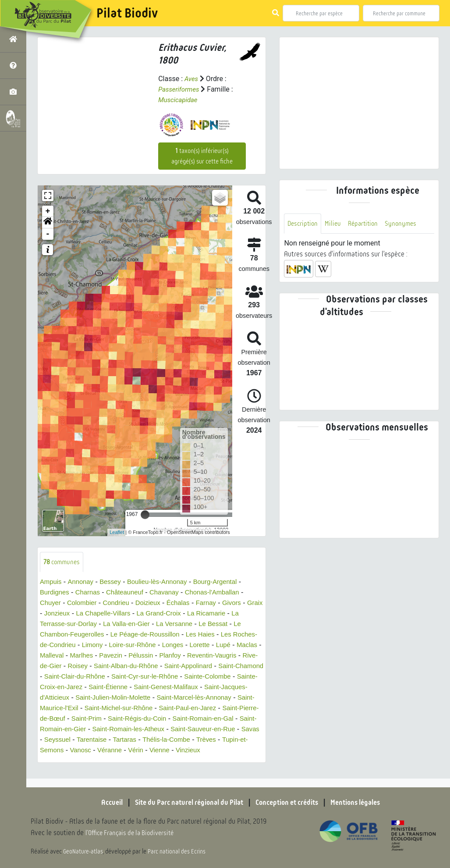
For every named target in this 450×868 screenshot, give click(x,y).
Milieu (335, 224)
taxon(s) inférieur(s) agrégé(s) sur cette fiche (202, 156)
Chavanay (173, 593)
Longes (208, 646)
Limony (122, 646)
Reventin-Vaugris (67, 667)
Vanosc (51, 761)
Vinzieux (165, 761)
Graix (48, 614)
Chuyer (51, 603)
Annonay (83, 582)
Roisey (156, 667)
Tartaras (91, 751)
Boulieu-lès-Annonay (165, 582)
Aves (192, 79)
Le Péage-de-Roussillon (163, 635)
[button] (48, 223)
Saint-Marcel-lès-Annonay (110, 709)
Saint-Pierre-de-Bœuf (181, 719)
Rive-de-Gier (119, 667)
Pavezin (166, 656)
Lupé (48, 656)
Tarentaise (56, 751)
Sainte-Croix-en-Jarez (177, 688)
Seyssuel (240, 740)
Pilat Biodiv (127, 13)
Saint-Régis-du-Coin (71, 730)
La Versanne (194, 624)
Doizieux (155, 603)
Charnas (91, 593)
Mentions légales (365, 802)
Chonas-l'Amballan (224, 593)
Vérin (110, 761)
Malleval (103, 656)
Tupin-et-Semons (221, 751)
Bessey (114, 582)
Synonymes (406, 224)
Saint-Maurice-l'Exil (186, 709)
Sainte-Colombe (112, 688)
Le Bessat (235, 624)
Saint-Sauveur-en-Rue (159, 740)
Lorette (237, 646)
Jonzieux (76, 614)
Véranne (82, 761)
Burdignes (56, 593)
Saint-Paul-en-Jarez (110, 719)
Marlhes (135, 656)
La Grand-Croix (186, 614)
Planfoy (229, 656)
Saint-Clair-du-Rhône (186, 677)
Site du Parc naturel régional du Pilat (184, 802)
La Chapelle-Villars (126, 614)
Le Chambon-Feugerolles (80, 635)
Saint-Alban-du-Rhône (208, 667)
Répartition (367, 224)
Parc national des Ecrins (179, 851)
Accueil (100, 802)
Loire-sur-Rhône (165, 646)
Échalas (187, 603)
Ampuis (51, 582)
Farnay (217, 603)
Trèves (178, 751)
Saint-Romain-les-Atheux (79, 740)
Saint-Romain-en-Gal (142, 730)
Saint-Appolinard (66, 677)
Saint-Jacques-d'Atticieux (159, 698)
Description (304, 224)
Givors (244, 603)
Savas (210, 740)
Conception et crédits (290, 802)
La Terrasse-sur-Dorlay (75, 624)
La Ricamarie (237, 614)
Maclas (73, 656)
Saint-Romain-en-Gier (216, 730)
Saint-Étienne (238, 688)
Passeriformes (180, 89)
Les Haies (222, 635)
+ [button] (48, 211)
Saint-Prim (236, 719)
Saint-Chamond (122, 677)
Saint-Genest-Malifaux (79, 698)
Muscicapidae (179, 100)
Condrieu (121, 603)
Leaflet (117, 532)
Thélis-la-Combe (136, 751)
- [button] (48, 234)
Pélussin (198, 656)
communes (63, 562)
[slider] (145, 515)
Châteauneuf (131, 593)
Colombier (85, 603)
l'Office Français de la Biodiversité (134, 833)
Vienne (135, 761)
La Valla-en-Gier (143, 624)
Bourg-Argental (227, 582)
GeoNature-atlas (84, 851)
